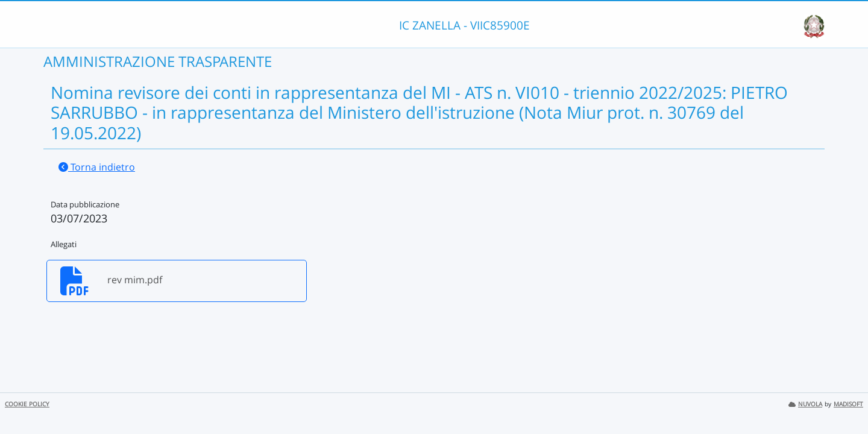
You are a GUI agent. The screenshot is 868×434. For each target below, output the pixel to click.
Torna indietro (97, 167)
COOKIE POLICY (27, 404)
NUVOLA (805, 404)
